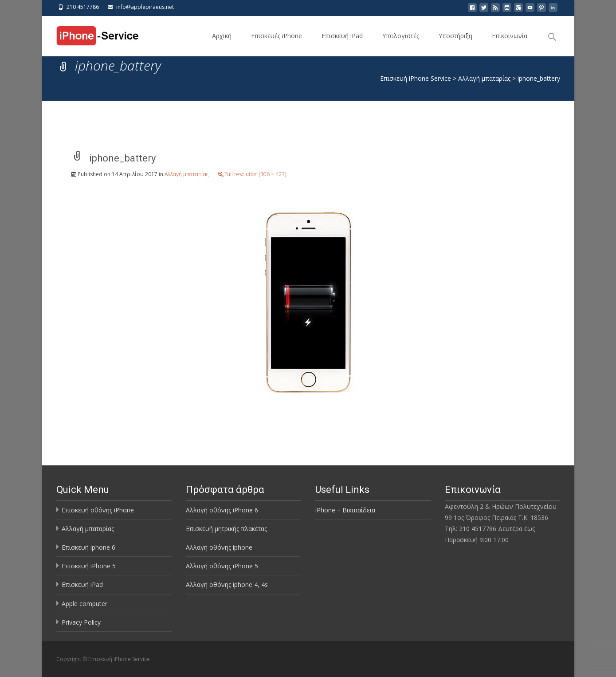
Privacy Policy (81, 622)
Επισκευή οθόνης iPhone (98, 510)
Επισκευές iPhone (277, 44)
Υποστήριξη (455, 44)
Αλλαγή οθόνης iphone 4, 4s (227, 585)
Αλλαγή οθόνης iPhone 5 (222, 566)
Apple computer (84, 604)
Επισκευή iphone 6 (88, 547)
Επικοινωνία (510, 44)
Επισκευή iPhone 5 (89, 566)
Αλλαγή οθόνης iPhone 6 (222, 510)
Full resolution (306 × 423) (255, 174)
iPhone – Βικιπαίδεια (345, 510)
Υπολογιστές (401, 44)
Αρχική (222, 44)
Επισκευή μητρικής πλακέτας (226, 529)
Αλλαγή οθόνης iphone (219, 547)
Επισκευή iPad (342, 44)
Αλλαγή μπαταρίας (186, 174)
